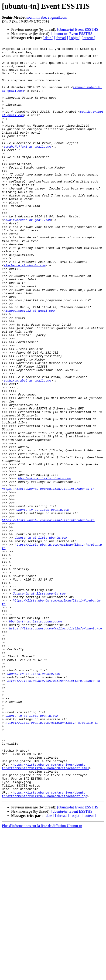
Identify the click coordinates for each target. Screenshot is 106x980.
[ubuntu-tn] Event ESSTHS (78, 29)
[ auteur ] (88, 38)
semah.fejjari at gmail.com (27, 167)
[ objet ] (75, 38)
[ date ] (48, 38)
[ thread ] (61, 38)
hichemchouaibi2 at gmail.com (29, 364)
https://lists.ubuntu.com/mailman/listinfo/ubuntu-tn (48, 577)
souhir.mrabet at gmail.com (47, 17)
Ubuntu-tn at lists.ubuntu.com (44, 565)
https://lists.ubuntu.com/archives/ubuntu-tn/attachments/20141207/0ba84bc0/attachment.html (45, 910)
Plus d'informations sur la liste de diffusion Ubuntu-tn (42, 976)
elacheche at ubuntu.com (25, 309)
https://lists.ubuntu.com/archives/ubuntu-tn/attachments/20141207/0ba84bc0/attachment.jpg (45, 944)
